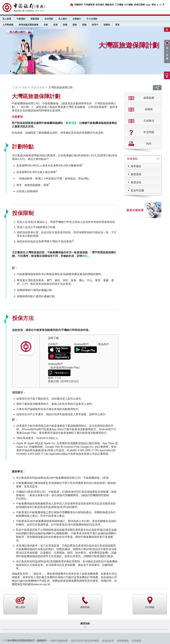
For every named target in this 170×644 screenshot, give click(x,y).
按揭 (65, 25)
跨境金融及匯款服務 (29, 25)
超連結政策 (108, 641)
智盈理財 (35, 19)
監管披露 (136, 641)
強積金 (107, 25)
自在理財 (49, 19)
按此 (85, 256)
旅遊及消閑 (38, 87)
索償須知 (136, 182)
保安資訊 (100, 5)
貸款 (75, 25)
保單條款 (136, 166)
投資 (55, 25)
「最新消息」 (71, 123)
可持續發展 (89, 5)
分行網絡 (129, 5)
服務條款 (41, 641)
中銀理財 (21, 19)
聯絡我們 (110, 5)
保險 (84, 25)
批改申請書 (137, 190)
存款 (46, 25)
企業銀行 (77, 19)
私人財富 (7, 19)
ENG (148, 5)
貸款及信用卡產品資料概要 (85, 641)
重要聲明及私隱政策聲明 (21, 641)
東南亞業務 (139, 5)
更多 (117, 25)
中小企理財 (92, 19)
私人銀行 (63, 19)
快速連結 (132, 159)
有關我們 (79, 5)
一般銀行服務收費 (58, 641)
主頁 (15, 87)
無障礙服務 (123, 641)
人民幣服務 (8, 25)
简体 (154, 5)
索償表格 (136, 174)
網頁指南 (85, 623)
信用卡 (95, 25)
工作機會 (119, 5)
